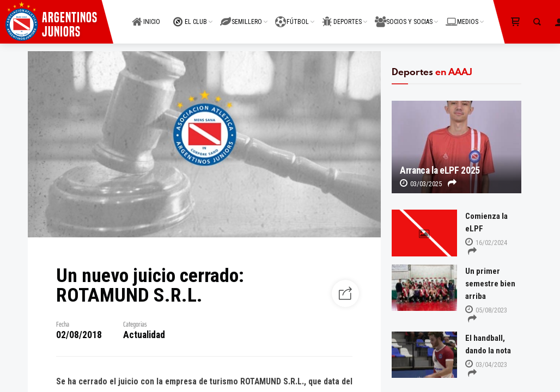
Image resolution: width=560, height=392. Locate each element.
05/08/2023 (486, 310)
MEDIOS (462, 16)
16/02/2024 (486, 243)
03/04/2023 (486, 365)
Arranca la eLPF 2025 (440, 170)
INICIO (146, 16)
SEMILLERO (241, 16)
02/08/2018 (79, 335)
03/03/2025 (421, 184)
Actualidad (144, 335)
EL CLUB (190, 16)
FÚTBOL (292, 16)
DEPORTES (342, 16)
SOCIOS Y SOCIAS (404, 16)
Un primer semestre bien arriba (490, 284)
